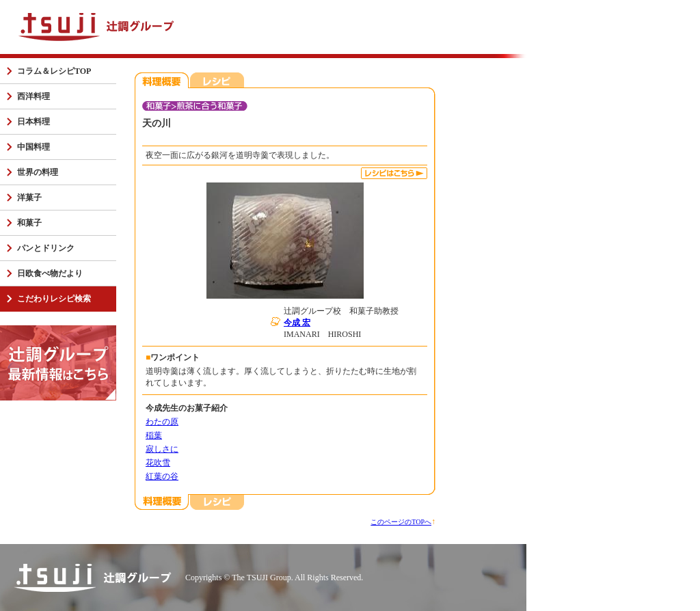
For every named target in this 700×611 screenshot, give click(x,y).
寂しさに (162, 449)
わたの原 (162, 422)
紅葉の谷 (162, 476)
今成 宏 (297, 323)
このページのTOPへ (401, 522)
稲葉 (154, 435)
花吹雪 (158, 463)
